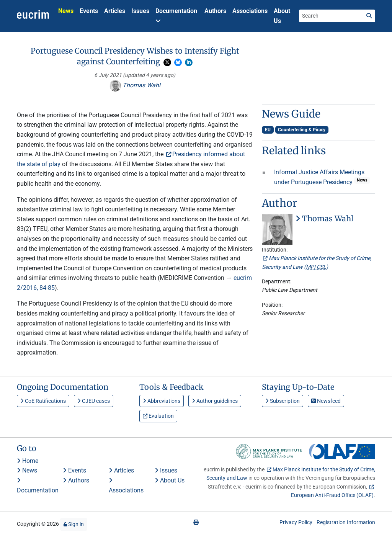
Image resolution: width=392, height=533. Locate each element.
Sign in (74, 524)
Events (89, 11)
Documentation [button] (176, 16)
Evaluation (158, 416)
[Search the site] (331, 16)
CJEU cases (94, 401)
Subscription (283, 401)
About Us (282, 16)
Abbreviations (162, 401)
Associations (250, 11)
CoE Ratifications (43, 401)
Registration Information (346, 522)
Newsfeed (326, 401)
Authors (215, 11)
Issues (140, 11)
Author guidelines (215, 401)
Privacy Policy (296, 522)
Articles (115, 11)
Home (28, 461)
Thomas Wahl (135, 85)
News (66, 11)
